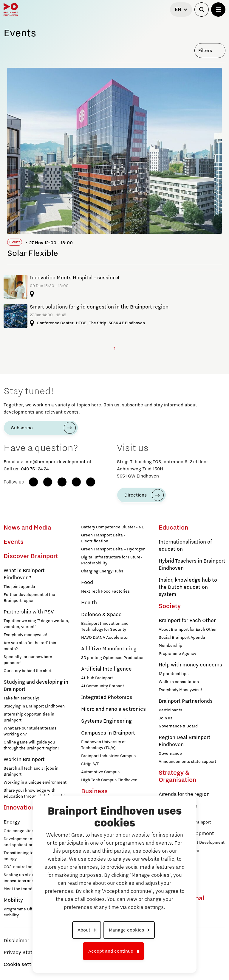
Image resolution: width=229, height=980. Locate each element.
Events (14, 542)
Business (94, 791)
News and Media (27, 528)
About (84, 930)
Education (173, 528)
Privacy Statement (26, 953)
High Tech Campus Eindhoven (109, 780)
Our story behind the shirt (28, 671)
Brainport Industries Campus (108, 756)
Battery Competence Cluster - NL (112, 527)
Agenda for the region (184, 794)
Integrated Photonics (107, 697)
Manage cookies (126, 930)
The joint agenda (19, 587)
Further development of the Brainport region (29, 598)
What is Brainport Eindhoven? (24, 574)
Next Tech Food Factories (105, 591)
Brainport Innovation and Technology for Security (105, 627)
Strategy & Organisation (177, 777)
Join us (165, 718)
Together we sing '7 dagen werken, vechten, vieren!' (36, 624)
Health (89, 603)
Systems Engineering (106, 721)
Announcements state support (187, 762)
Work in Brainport (24, 760)
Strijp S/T (90, 764)
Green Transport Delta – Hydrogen (113, 549)
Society (170, 606)
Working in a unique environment (35, 782)
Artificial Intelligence (106, 669)
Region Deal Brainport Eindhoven (185, 741)
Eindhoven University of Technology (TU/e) (103, 745)
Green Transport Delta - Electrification (103, 538)
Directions (136, 495)
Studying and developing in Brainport (36, 686)
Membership (170, 646)
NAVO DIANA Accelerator (105, 638)
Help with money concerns (190, 665)
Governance (170, 754)
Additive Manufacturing (109, 649)
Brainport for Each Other (187, 621)
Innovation (19, 808)
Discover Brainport (31, 556)
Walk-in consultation (179, 682)
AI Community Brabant (103, 686)
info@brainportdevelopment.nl (58, 462)
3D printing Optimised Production (113, 658)
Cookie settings (23, 965)
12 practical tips (174, 674)
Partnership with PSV (29, 612)
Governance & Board (178, 726)
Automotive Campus (100, 772)
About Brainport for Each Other (188, 630)
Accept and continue (111, 951)
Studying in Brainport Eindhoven (34, 706)
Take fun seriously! (21, 698)
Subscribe (22, 428)
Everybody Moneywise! (180, 690)
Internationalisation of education (185, 546)
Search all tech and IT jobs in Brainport (31, 771)
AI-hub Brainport (97, 678)
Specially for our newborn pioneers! (28, 660)
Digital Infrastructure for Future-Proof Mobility (112, 560)
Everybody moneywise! (25, 635)
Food (87, 583)
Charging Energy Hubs (102, 571)
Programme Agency (177, 654)
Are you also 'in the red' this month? (30, 646)
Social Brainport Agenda (182, 638)
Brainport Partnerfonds (186, 701)
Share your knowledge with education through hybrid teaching (37, 793)
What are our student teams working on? (30, 731)
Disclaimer (16, 941)
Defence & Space (101, 615)
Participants (170, 710)
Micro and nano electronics (113, 709)
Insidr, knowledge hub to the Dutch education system (188, 587)
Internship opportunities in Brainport (29, 717)
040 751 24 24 (35, 469)
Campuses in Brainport (108, 733)
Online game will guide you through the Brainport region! (31, 745)
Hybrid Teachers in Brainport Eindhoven (192, 565)
